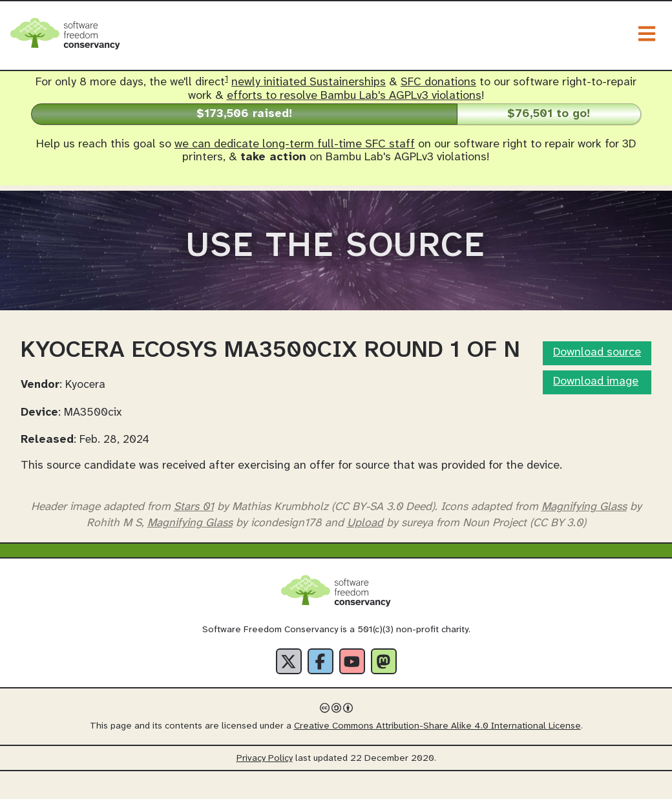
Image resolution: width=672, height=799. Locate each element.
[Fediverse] (384, 689)
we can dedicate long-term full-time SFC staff (295, 144)
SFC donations (438, 82)
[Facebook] (320, 689)
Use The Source (336, 261)
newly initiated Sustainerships (309, 82)
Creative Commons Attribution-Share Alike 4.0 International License (437, 754)
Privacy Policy (265, 786)
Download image (596, 410)
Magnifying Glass (584, 534)
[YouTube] (352, 689)
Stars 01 (194, 534)
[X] (289, 689)
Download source (597, 380)
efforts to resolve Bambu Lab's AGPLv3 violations (354, 96)
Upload (365, 550)
